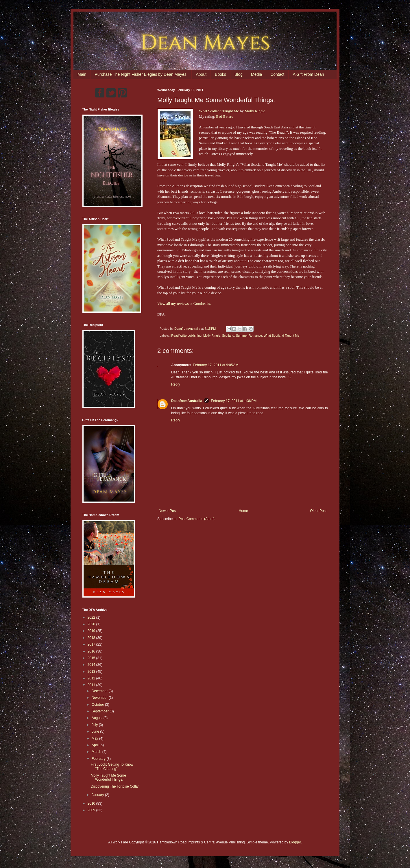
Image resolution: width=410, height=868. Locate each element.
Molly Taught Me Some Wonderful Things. (108, 777)
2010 (92, 804)
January (98, 795)
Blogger (295, 842)
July (95, 725)
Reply (176, 384)
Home (243, 511)
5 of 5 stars (224, 116)
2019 (92, 631)
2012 (92, 678)
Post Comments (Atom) (196, 519)
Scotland (228, 336)
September (101, 711)
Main (82, 74)
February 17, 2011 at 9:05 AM (216, 365)
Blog (239, 74)
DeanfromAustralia (187, 401)
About (201, 74)
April (96, 745)
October (98, 705)
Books (220, 74)
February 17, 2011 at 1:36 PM (234, 401)
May (95, 738)
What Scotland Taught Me (219, 111)
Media (256, 74)
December (100, 691)
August (98, 718)
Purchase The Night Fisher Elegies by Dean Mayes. (141, 74)
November (100, 698)
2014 (92, 665)
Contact (277, 74)
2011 (92, 685)
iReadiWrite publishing (186, 336)
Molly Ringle (255, 111)
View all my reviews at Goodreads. (184, 304)
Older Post (318, 511)
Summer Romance (249, 336)
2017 (92, 644)
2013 (92, 672)
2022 (92, 618)
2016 (92, 651)
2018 (92, 638)
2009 (92, 810)
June (96, 731)
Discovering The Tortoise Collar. (115, 786)
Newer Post (168, 511)
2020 (92, 624)
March (97, 752)
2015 (92, 658)
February (99, 759)
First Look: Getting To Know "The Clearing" (112, 766)
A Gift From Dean (308, 74)
